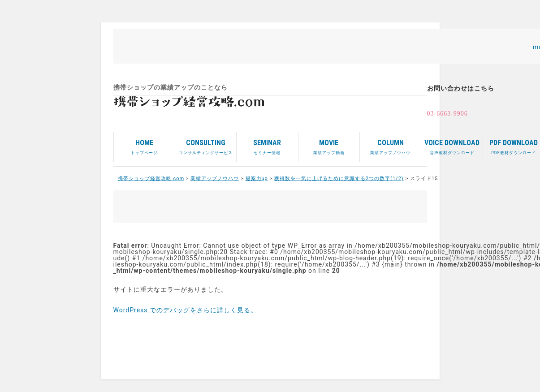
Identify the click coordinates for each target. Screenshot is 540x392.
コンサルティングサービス (206, 144)
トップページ (144, 144)
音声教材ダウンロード (452, 144)
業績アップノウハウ (390, 144)
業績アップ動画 (329, 144)
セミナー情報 (267, 144)
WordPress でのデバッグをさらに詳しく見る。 (186, 310)
